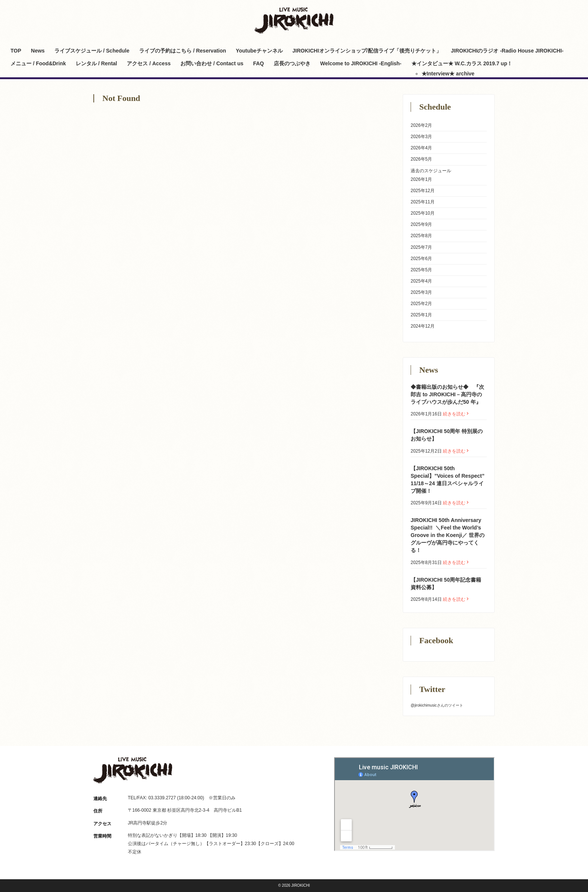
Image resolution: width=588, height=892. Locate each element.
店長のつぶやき (292, 63)
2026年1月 (421, 179)
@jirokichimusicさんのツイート (437, 705)
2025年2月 (421, 304)
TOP (16, 51)
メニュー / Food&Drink (38, 63)
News (38, 51)
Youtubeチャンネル (259, 51)
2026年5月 (421, 159)
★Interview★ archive (448, 74)
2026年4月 (421, 148)
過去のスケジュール (431, 171)
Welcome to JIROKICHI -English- (361, 63)
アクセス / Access (149, 63)
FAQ (259, 63)
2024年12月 (423, 326)
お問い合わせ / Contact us (212, 63)
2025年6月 (421, 259)
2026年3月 (421, 137)
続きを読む (456, 414)
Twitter (464, 12)
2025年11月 (423, 202)
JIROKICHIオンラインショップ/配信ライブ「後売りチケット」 (367, 51)
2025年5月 (421, 270)
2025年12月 (423, 191)
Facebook (490, 12)
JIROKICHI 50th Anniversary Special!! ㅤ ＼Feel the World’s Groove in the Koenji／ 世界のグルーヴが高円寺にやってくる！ (448, 535)
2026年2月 (421, 125)
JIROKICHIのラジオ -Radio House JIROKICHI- (507, 51)
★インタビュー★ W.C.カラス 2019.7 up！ (462, 63)
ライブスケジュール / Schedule (92, 51)
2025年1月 (421, 315)
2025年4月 (421, 281)
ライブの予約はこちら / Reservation (183, 51)
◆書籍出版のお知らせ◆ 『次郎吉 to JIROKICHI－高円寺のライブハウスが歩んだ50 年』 (447, 394)
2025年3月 (421, 292)
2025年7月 (421, 247)
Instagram (477, 12)
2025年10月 (423, 213)
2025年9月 (421, 224)
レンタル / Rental (96, 63)
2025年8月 (421, 236)
